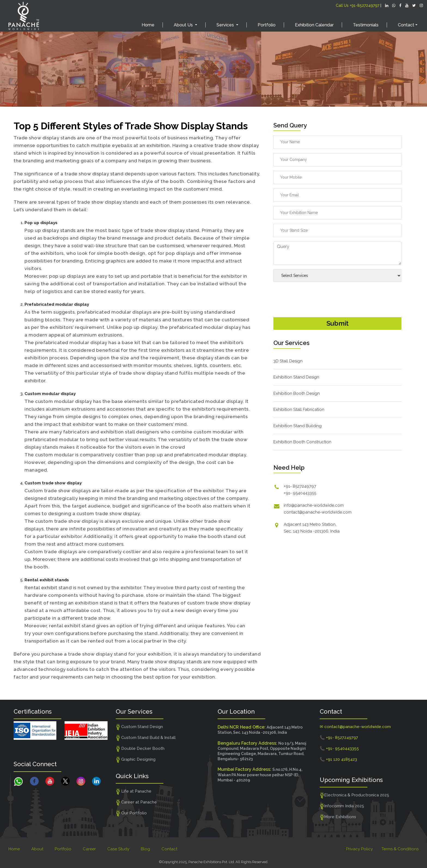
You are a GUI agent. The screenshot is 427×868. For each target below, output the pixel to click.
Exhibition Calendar (314, 25)
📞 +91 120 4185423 (338, 759)
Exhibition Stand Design (296, 377)
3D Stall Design (288, 361)
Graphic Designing (136, 760)
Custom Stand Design (139, 727)
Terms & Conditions (400, 849)
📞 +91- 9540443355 (339, 748)
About (37, 849)
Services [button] (226, 25)
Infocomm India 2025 (342, 806)
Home (148, 25)
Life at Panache (134, 791)
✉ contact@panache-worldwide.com (355, 727)
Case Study (118, 849)
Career (89, 849)
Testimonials (366, 25)
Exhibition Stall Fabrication (299, 409)
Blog (145, 849)
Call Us (358, 5)
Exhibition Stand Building (298, 426)
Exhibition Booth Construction (302, 442)
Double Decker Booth (140, 749)
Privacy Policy (359, 849)
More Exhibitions (338, 817)
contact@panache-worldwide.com (318, 512)
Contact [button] (406, 25)
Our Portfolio (131, 813)
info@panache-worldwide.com (314, 505)
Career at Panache (136, 802)
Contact (169, 849)
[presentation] (315, 297)
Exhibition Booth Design (297, 393)
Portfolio (267, 25)
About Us (184, 25)
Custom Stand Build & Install (146, 738)
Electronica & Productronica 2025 (355, 795)
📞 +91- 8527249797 (339, 738)
